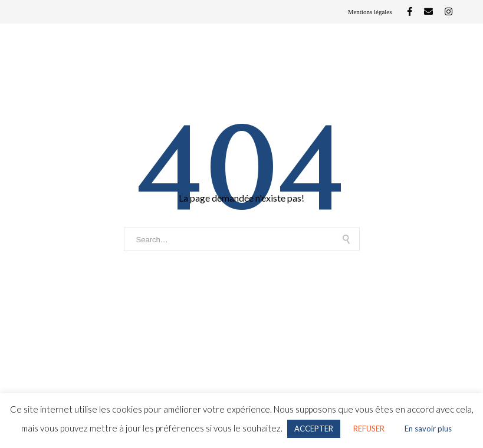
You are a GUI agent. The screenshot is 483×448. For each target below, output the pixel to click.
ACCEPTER (314, 429)
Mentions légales (370, 12)
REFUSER (369, 429)
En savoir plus (428, 429)
